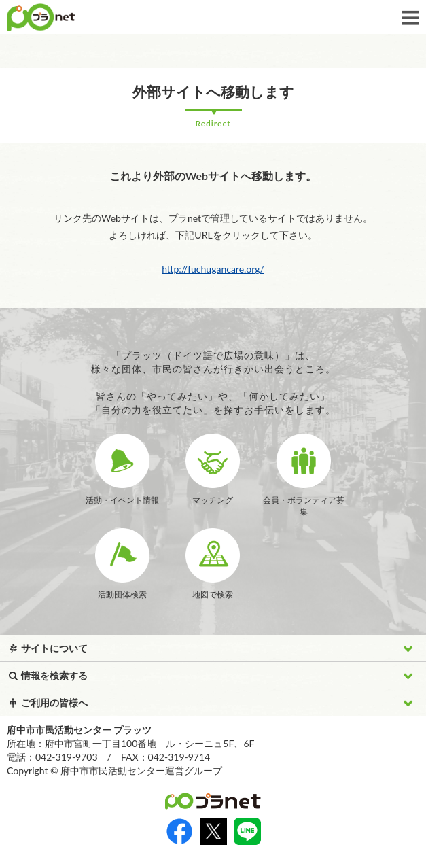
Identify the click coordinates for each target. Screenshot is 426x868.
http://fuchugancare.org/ (213, 269)
